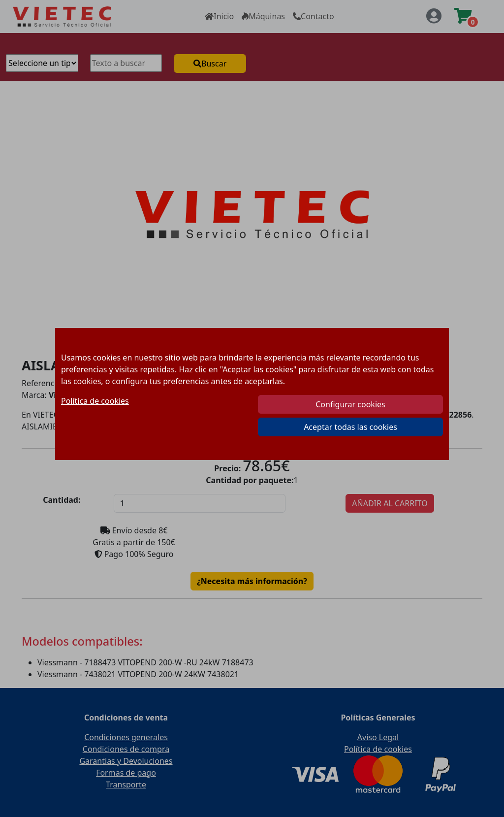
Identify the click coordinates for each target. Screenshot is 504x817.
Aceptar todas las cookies (350, 427)
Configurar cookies (350, 404)
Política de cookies (95, 401)
